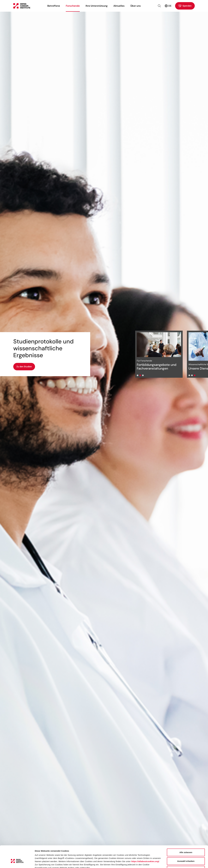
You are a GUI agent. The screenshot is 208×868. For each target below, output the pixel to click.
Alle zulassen (186, 836)
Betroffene (54, 6)
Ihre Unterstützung (97, 6)
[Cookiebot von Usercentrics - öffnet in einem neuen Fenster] (17, 863)
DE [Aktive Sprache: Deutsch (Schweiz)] (168, 6)
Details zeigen (141, 863)
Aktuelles (119, 6)
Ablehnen (186, 853)
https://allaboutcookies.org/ (145, 845)
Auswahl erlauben (186, 844)
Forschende (73, 6)
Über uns (136, 6)
